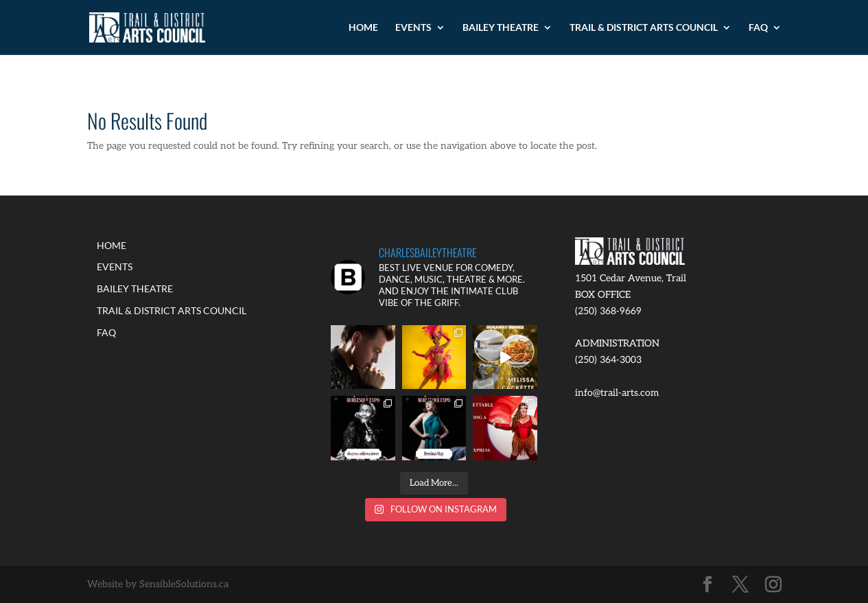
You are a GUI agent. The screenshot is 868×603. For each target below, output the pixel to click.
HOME (363, 28)
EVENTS (413, 28)
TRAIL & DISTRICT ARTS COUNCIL (644, 28)
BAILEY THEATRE (501, 28)
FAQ (758, 28)
